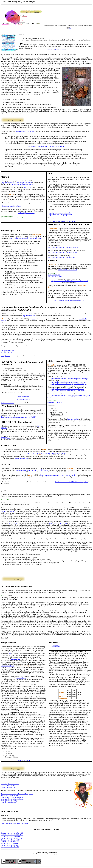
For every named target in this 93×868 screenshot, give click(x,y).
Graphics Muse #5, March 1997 (11, 840)
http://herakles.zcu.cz (24, 400)
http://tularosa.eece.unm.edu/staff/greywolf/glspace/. (32, 470)
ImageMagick (15, 659)
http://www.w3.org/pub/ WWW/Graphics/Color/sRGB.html (46, 146)
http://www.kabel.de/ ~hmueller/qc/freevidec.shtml (70, 300)
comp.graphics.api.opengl (9, 801)
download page (21, 678)
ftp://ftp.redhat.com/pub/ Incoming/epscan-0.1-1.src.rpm (68, 382)
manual (7, 697)
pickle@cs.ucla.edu (7, 352)
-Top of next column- (24, 760)
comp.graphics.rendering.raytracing (12, 797)
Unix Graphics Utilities (8, 786)
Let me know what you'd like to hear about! (14, 824)
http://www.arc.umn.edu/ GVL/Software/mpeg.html (72, 482)
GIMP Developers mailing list (24, 131)
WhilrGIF (4, 511)
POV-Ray (4, 428)
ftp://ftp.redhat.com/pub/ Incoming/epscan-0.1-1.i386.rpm (69, 384)
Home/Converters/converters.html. (55, 453)
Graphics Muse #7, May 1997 (10, 843)
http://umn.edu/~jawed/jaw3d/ (68, 270)
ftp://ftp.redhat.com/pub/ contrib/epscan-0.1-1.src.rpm (67, 389)
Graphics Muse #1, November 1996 (12, 833)
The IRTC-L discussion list (9, 796)
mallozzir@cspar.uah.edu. (26, 213)
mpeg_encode (13, 523)
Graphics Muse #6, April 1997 (10, 842)
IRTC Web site (6, 438)
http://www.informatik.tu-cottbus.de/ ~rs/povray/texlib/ (18, 417)
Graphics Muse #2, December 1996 (12, 835)
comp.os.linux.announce (9, 802)
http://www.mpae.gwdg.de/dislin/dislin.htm (63, 221)
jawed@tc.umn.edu (54, 275)
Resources (63, 50)
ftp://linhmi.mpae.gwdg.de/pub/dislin (61, 215)
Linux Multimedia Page (8, 787)
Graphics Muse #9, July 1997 (10, 847)
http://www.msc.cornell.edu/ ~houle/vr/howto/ (62, 257)
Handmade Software (8, 666)
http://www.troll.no (73, 419)
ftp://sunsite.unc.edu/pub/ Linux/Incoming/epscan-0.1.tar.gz (69, 379)
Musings (57, 50)
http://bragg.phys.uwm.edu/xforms (22, 184)
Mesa (34, 319)
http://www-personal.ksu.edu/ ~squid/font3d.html (17, 183)
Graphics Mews (50, 50)
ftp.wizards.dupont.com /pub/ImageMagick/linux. (26, 238)
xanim (51, 523)
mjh (70, 29)
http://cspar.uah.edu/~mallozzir (12, 206)
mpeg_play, (63, 523)
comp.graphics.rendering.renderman (12, 799)
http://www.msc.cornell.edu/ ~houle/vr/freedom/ (63, 247)
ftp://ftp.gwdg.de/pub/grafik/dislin (60, 213)
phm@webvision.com (8, 351)
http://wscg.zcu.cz (24, 396)
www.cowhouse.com (21, 458)
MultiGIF (13, 511)
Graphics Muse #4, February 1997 (11, 838)
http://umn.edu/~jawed (55, 276)
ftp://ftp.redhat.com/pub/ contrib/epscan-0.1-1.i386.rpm (68, 391)
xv (10, 654)
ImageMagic (56, 646)
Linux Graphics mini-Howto (10, 784)
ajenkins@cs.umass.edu (55, 402)
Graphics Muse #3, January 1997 (11, 836)
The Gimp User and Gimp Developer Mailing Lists (17, 794)
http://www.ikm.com (29, 316)
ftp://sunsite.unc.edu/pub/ (57, 396)
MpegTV (56, 523)
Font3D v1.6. (28, 188)
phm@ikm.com (6, 356)
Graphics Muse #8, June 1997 (10, 845)
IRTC (39, 426)
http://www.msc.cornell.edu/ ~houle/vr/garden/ (62, 252)
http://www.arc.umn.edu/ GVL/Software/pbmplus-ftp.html (70, 281)
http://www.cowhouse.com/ (35, 453)
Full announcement (7, 403)
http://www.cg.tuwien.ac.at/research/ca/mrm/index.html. (58, 475)
